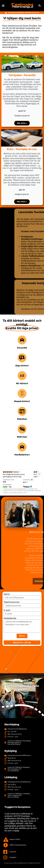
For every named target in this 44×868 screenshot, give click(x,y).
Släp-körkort (22, 366)
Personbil (22, 348)
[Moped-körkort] (22, 393)
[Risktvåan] (22, 429)
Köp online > (22, 123)
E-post (7, 610)
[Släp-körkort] (22, 358)
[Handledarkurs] (22, 447)
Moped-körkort (22, 401)
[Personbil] (22, 340)
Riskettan (22, 419)
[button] (3, 6)
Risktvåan (22, 437)
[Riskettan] (22, 411)
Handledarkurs (22, 455)
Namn (7, 594)
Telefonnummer (12, 602)
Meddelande (10, 618)
